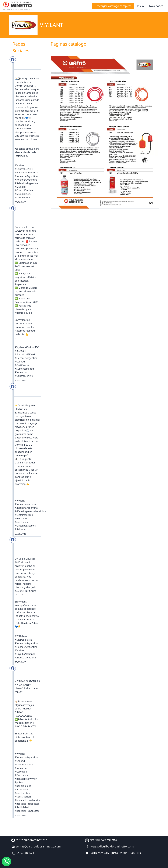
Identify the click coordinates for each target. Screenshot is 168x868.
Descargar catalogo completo (113, 6)
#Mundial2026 (23, 194)
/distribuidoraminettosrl (29, 840)
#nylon (33, 779)
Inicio (140, 6)
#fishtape (20, 529)
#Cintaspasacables (25, 526)
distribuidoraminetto (101, 840)
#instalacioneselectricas (28, 800)
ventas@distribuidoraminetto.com (36, 847)
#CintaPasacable (24, 515)
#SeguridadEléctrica (26, 354)
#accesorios (22, 789)
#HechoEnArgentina (26, 180)
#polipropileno (23, 786)
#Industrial (21, 768)
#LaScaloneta (22, 198)
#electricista (22, 518)
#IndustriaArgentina (26, 176)
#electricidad (22, 522)
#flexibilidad (22, 807)
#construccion (23, 797)
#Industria (21, 372)
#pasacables (22, 779)
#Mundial (20, 187)
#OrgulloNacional (25, 654)
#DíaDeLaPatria (24, 640)
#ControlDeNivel (24, 190)
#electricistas (22, 793)
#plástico (20, 782)
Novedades (156, 6)
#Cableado (21, 772)
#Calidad (20, 362)
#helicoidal (21, 804)
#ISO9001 (20, 351)
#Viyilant (20, 165)
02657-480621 (23, 853)
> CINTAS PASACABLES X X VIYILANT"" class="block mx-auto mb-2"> (27, 687)
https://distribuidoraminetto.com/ (110, 847)
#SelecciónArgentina (26, 183)
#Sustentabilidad (24, 369)
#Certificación (23, 365)
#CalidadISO (32, 347)
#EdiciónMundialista (26, 173)
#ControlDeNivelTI (25, 169)
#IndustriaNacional (26, 504)
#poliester (33, 804)
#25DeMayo (22, 636)
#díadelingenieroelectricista (30, 511)
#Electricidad (22, 775)
